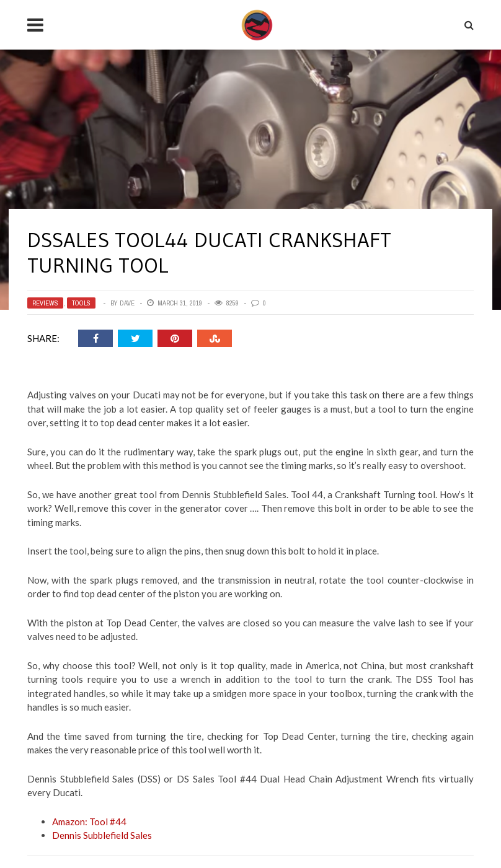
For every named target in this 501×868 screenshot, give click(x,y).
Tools (81, 303)
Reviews (45, 303)
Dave (127, 303)
